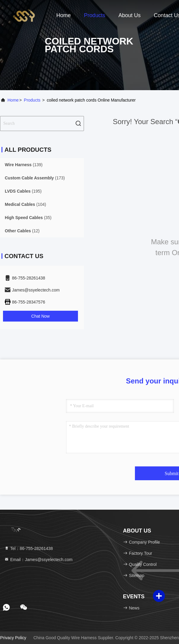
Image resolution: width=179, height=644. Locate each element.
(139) (24, 165)
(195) (23, 191)
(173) (35, 178)
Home (64, 15)
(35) (28, 218)
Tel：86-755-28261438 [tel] (28, 548)
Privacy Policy (13, 638)
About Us (130, 15)
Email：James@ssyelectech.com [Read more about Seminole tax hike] (38, 560)
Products (95, 15)
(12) (22, 231)
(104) (25, 204)
